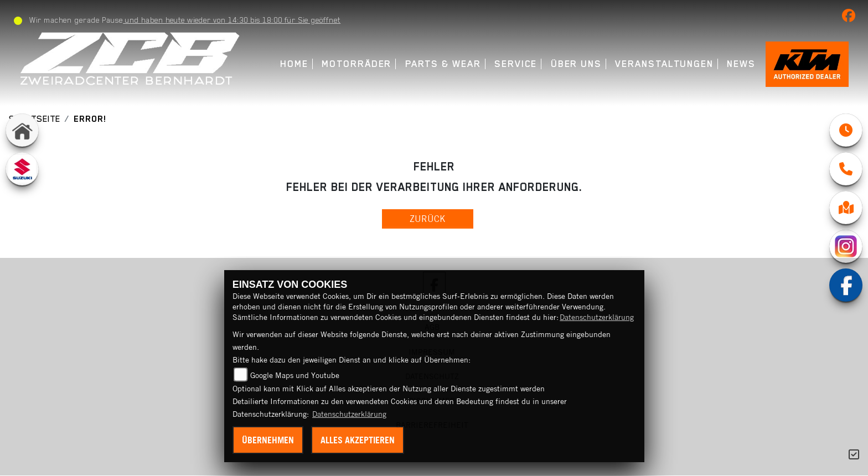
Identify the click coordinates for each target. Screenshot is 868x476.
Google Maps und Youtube (295, 375)
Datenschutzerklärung (597, 317)
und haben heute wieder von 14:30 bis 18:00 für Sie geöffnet (232, 20)
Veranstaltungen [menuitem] (664, 64)
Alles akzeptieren (358, 440)
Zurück (428, 219)
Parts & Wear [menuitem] (443, 64)
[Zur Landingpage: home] (22, 130)
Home (294, 64)
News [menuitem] (741, 64)
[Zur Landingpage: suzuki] (22, 169)
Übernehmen (268, 440)
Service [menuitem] (516, 64)
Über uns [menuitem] (576, 64)
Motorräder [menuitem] (356, 64)
